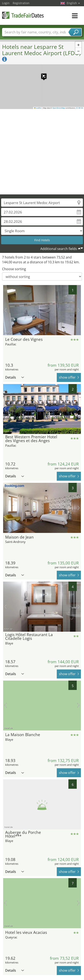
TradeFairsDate (23, 15)
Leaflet (38, 108)
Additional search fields (59, 249)
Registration (21, 3)
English (73, 3)
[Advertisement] (40, 152)
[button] (42, 74)
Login (6, 3)
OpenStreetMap (59, 108)
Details (15, 377)
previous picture (6, 310)
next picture (78, 310)
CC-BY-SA (79, 108)
